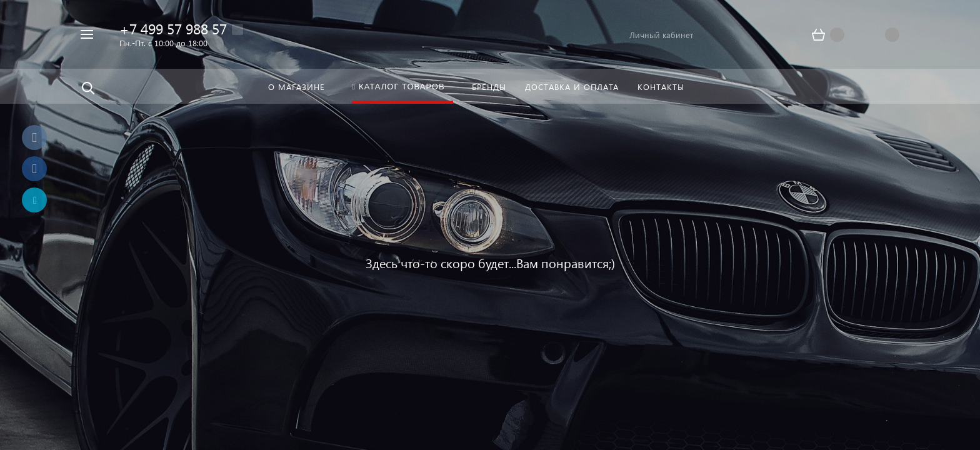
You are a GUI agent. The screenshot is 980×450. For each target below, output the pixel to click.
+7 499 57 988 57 (173, 28)
